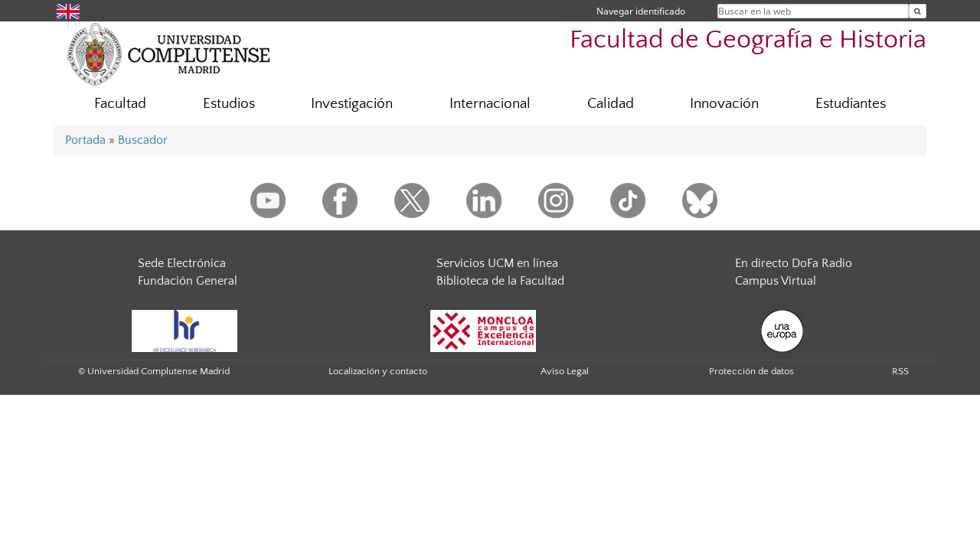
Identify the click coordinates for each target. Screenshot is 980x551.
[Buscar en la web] (918, 11)
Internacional (490, 104)
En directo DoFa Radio (794, 263)
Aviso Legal (565, 371)
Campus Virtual (776, 281)
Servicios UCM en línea (497, 263)
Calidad (611, 104)
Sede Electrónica (182, 263)
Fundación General (188, 281)
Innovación (724, 104)
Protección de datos (751, 371)
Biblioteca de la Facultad (500, 281)
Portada (85, 140)
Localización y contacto (378, 371)
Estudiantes (851, 104)
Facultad (120, 104)
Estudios (229, 104)
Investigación (352, 104)
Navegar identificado (641, 11)
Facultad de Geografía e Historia (748, 40)
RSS (900, 371)
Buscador (143, 140)
